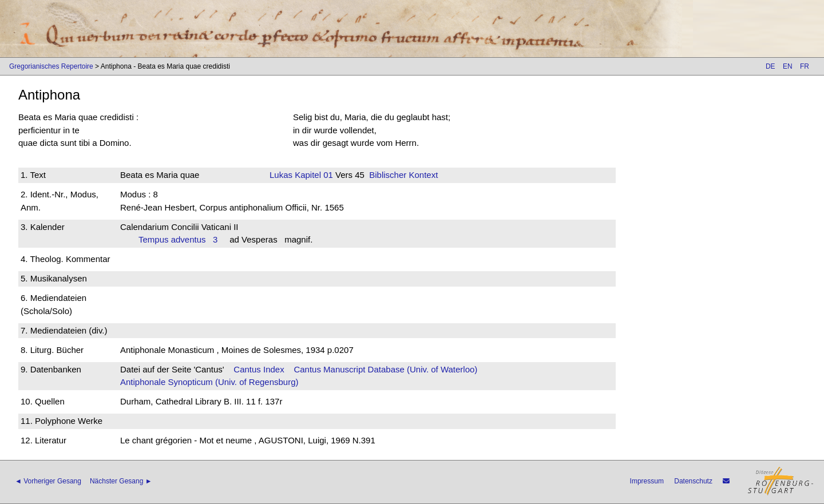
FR (805, 66)
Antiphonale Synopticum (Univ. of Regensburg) (209, 382)
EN (788, 66)
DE (770, 66)
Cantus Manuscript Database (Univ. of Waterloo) (385, 369)
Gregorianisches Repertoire (51, 66)
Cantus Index (259, 369)
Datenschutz (693, 481)
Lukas (281, 175)
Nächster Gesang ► (121, 481)
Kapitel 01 (313, 175)
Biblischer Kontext (403, 175)
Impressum (647, 481)
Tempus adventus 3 (178, 239)
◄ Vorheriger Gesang (48, 481)
